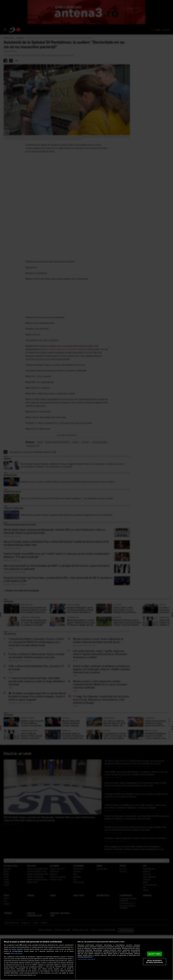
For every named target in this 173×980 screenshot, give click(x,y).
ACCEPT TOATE (155, 954)
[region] (86, 959)
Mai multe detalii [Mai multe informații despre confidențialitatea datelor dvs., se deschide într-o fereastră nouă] (17, 953)
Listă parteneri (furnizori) (86, 959)
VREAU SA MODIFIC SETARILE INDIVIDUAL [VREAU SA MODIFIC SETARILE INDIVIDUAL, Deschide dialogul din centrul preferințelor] (155, 962)
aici (44, 967)
